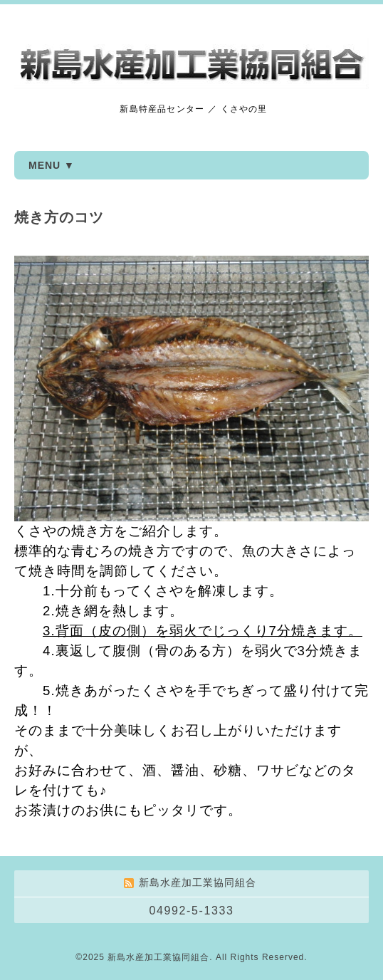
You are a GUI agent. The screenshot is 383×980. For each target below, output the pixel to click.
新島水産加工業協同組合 (158, 957)
